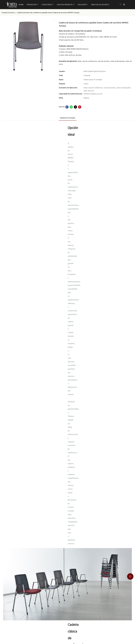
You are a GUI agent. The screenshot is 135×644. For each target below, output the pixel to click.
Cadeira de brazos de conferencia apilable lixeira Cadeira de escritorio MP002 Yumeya (48, 13)
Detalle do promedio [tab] (68, 118)
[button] (109, 5)
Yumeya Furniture (8, 13)
